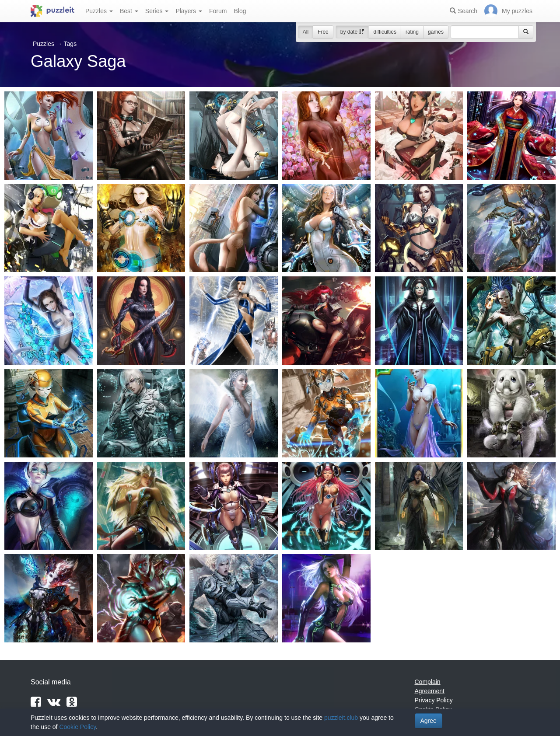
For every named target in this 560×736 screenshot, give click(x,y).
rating (412, 32)
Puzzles (99, 11)
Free (323, 32)
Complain (428, 682)
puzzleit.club (341, 718)
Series (157, 11)
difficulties (385, 32)
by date (352, 32)
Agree (429, 721)
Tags (70, 44)
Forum (218, 11)
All (306, 32)
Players (189, 11)
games (436, 32)
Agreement (430, 691)
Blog (240, 11)
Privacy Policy (434, 700)
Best (129, 11)
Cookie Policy (77, 727)
